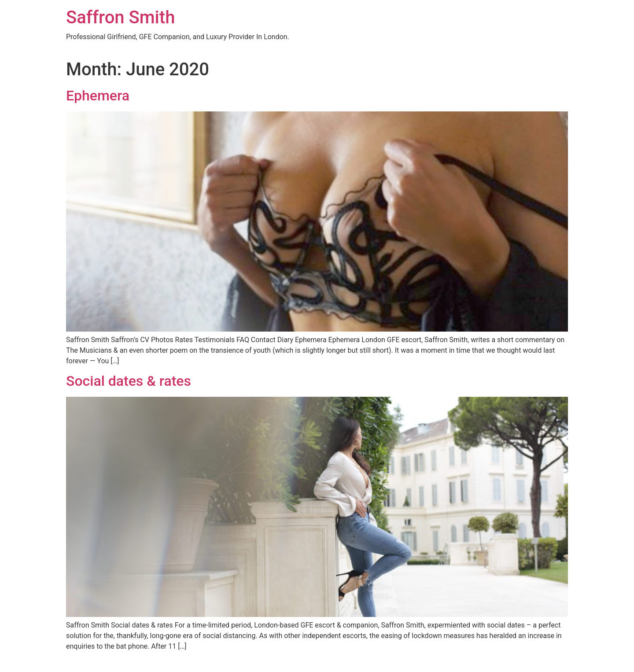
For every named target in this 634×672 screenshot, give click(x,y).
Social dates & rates (129, 381)
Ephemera (98, 96)
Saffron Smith (120, 17)
